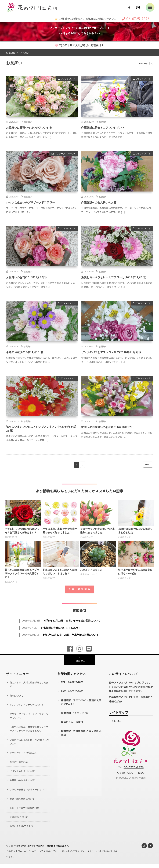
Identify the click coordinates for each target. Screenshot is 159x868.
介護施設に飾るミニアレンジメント (107, 127)
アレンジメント (66, 79)
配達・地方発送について (23, 803)
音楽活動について (19, 821)
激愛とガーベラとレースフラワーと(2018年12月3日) (116, 279)
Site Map (117, 727)
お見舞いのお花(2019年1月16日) (30, 277)
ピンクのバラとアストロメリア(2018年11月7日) (116, 357)
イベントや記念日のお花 (23, 776)
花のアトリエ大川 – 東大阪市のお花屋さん (50, 850)
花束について (17, 701)
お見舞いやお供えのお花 (23, 785)
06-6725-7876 (76, 688)
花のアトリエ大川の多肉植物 (26, 812)
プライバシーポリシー (84, 855)
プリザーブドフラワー (63, 154)
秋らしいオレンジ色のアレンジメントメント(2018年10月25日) (38, 434)
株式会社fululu (139, 784)
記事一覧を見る (79, 595)
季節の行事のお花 (19, 767)
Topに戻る (80, 667)
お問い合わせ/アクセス (22, 830)
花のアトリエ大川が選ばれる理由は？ (79, 45)
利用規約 (103, 855)
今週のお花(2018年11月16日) (28, 357)
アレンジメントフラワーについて (28, 710)
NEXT (143, 471)
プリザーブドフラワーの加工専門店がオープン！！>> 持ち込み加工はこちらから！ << (80, 30)
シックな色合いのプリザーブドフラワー (35, 202)
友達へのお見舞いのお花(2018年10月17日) (112, 432)
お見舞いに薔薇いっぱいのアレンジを (34, 127)
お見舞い (28, 122)
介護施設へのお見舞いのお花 (102, 202)
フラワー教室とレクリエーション (28, 794)
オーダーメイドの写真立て (24, 758)
